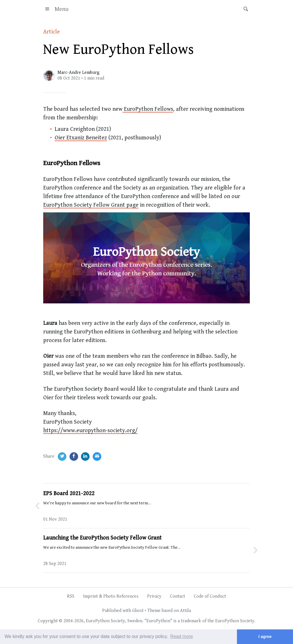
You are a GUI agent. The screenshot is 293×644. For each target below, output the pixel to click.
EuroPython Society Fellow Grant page (91, 205)
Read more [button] (182, 636)
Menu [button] (56, 9)
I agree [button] (265, 637)
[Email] (97, 457)
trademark (191, 621)
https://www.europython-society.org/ (90, 431)
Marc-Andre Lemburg (79, 73)
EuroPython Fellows (148, 109)
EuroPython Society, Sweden (114, 621)
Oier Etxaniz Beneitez (81, 138)
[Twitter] (62, 457)
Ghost (138, 611)
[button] (244, 9)
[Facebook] (74, 457)
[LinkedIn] (85, 457)
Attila (185, 611)
